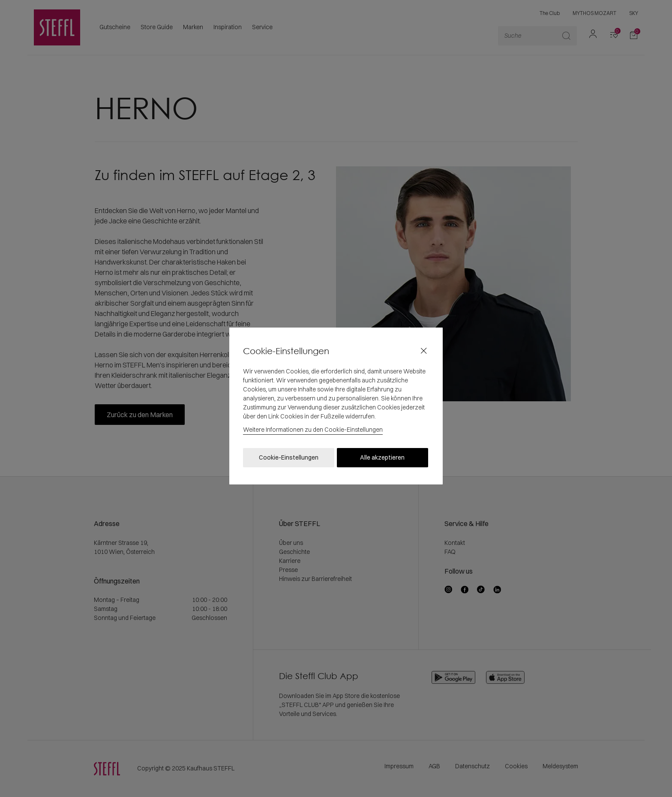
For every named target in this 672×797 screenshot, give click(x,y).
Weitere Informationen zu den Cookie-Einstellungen (313, 430)
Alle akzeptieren (382, 457)
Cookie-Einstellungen (289, 457)
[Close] (424, 351)
